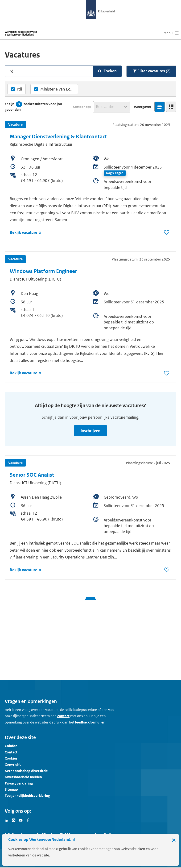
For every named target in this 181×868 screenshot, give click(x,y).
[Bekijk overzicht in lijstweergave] (160, 107)
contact (63, 716)
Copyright (13, 764)
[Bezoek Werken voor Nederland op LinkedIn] (7, 820)
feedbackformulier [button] (90, 722)
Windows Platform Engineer (43, 271)
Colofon (11, 746)
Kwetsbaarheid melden (23, 777)
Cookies (11, 758)
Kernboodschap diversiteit (26, 771)
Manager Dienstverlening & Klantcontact (58, 137)
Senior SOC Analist (32, 475)
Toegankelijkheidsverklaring (27, 796)
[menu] (171, 33)
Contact (11, 752)
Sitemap (11, 789)
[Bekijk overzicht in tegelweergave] (171, 107)
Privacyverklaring (19, 783)
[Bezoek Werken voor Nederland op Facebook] (28, 820)
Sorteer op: (82, 107)
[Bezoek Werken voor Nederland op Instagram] (14, 820)
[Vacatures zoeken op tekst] (51, 71)
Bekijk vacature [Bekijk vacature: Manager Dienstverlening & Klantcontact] (24, 232)
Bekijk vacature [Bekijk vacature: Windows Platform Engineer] (24, 373)
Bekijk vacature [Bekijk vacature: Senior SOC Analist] (24, 570)
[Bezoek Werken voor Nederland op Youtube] (21, 820)
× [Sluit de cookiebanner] (174, 840)
